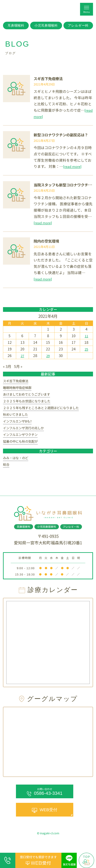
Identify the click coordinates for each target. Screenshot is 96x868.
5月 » (20, 366)
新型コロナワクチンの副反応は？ (64, 135)
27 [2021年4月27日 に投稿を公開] (22, 356)
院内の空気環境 (48, 241)
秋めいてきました (17, 419)
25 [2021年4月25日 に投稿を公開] (86, 349)
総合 (7, 474)
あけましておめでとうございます (30, 396)
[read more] (44, 116)
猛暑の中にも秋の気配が (23, 449)
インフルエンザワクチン (23, 441)
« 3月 (8, 366)
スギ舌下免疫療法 (50, 78)
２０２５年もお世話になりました (30, 404)
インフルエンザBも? (19, 426)
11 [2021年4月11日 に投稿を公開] (86, 336)
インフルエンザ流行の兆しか (27, 434)
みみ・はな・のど (18, 466)
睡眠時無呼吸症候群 (19, 389)
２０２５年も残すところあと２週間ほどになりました (47, 411)
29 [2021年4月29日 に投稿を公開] (48, 356)
